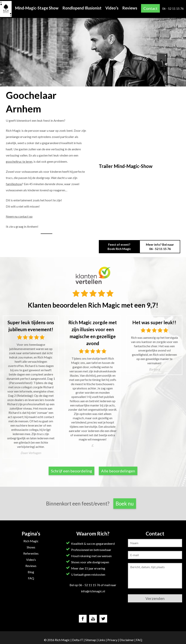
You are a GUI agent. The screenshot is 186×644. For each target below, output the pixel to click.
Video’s (112, 8)
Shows (31, 547)
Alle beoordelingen (118, 471)
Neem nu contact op (19, 216)
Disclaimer (127, 640)
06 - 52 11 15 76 (173, 8)
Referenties (31, 553)
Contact (150, 8)
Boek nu (125, 504)
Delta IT (78, 640)
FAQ (31, 578)
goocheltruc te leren (19, 161)
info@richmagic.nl (93, 591)
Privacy (112, 640)
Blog (31, 572)
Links (102, 640)
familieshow (14, 184)
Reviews (130, 8)
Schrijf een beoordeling (71, 471)
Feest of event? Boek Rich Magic (119, 247)
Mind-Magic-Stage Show (37, 8)
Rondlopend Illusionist (82, 8)
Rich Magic (31, 541)
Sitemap (91, 640)
